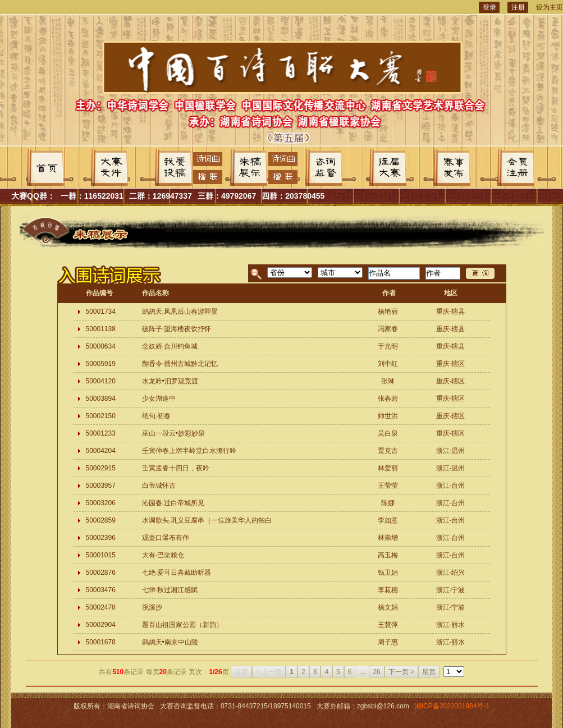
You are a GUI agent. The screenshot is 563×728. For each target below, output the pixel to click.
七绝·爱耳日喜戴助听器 (177, 573)
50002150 (101, 416)
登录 (489, 7)
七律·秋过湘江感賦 (170, 590)
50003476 (101, 590)
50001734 (101, 312)
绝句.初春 (156, 416)
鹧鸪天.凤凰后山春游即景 (180, 312)
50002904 (101, 625)
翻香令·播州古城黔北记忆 (180, 364)
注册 (518, 7)
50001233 (101, 433)
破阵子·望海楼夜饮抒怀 (177, 329)
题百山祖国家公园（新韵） (182, 625)
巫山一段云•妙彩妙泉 (173, 433)
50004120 (101, 381)
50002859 (101, 520)
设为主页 (550, 7)
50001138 (101, 329)
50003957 (101, 486)
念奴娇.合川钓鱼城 (170, 346)
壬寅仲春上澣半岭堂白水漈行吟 (189, 451)
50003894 (101, 399)
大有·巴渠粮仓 (163, 555)
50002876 (101, 573)
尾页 (429, 672)
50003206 (101, 503)
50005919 (101, 364)
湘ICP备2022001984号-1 (452, 706)
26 (376, 672)
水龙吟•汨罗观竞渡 (170, 381)
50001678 (101, 642)
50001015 (101, 555)
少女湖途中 (159, 399)
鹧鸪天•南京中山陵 (170, 642)
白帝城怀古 (159, 486)
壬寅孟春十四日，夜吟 (176, 468)
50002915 (101, 468)
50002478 (101, 607)
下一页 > (401, 672)
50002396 (101, 538)
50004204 (101, 451)
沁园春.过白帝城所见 (173, 503)
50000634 (101, 346)
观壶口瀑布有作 (166, 538)
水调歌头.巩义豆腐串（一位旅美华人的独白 (207, 520)
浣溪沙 (152, 607)
